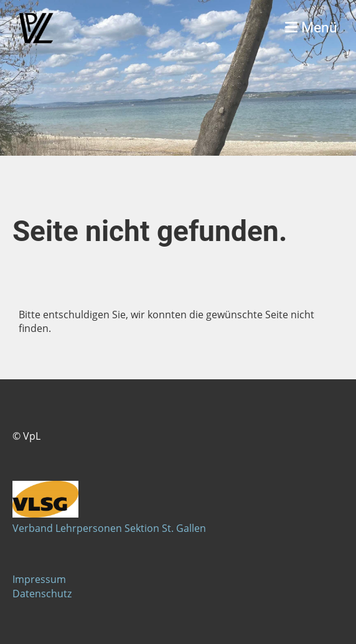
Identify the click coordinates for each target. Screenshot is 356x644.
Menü (311, 28)
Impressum (39, 579)
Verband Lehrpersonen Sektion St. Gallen (109, 528)
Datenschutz (42, 594)
